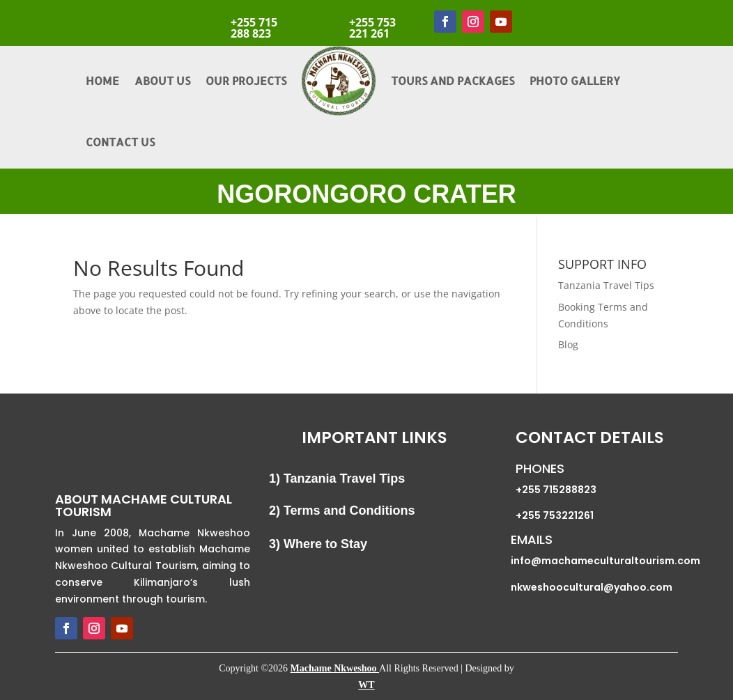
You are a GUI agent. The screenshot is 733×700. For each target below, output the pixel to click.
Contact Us (120, 142)
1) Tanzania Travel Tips (337, 479)
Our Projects (246, 80)
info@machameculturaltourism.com (605, 561)
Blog (568, 344)
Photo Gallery (575, 80)
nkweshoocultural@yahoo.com (592, 587)
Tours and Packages (453, 80)
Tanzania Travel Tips (606, 285)
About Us (162, 80)
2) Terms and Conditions (342, 511)
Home (102, 80)
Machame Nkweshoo (335, 668)
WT (366, 685)
